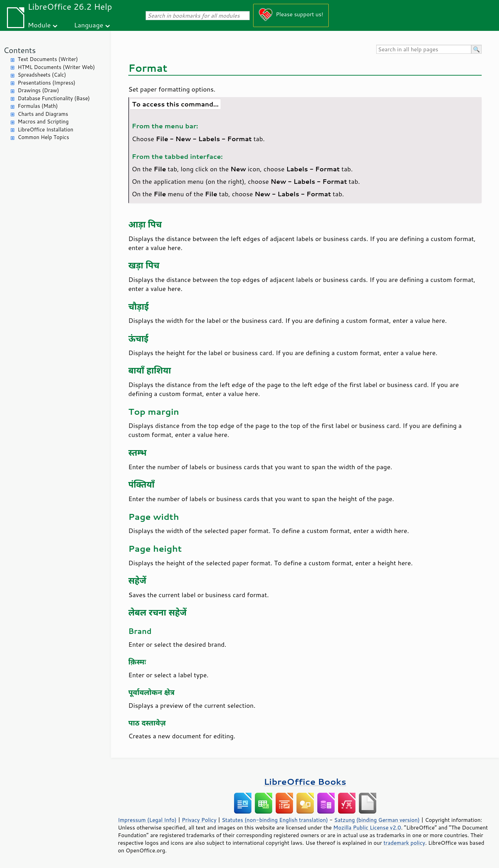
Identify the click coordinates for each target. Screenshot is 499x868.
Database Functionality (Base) (54, 98)
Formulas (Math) (38, 106)
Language (89, 25)
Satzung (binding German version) (377, 820)
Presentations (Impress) (46, 83)
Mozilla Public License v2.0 (367, 827)
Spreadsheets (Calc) (42, 75)
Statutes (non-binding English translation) (275, 820)
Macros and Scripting (43, 122)
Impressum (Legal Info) (147, 820)
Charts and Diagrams (43, 114)
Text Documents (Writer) (48, 59)
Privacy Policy (199, 820)
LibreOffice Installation (45, 130)
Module (39, 25)
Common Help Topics (43, 137)
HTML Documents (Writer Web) (56, 67)
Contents (20, 50)
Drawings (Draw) (38, 90)
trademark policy (404, 843)
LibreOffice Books (305, 781)
